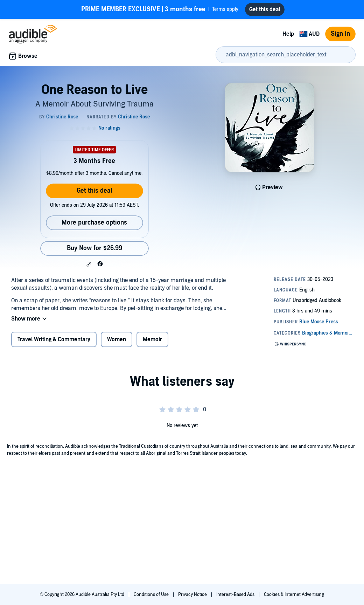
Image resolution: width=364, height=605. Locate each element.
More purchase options (94, 223)
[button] (89, 264)
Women (117, 339)
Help (288, 34)
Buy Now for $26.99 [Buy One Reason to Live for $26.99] (94, 248)
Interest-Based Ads (236, 594)
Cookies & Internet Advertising (294, 594)
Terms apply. (160, 9)
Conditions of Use (152, 594)
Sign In (340, 34)
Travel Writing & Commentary (54, 339)
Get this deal (94, 191)
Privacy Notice (193, 594)
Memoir (152, 339)
